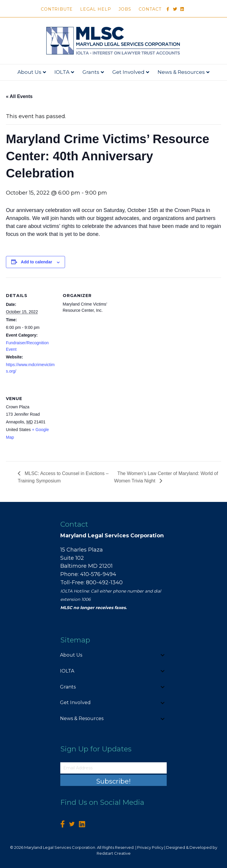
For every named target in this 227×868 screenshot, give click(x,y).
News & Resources (181, 72)
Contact (150, 9)
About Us (29, 72)
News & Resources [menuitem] (82, 718)
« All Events (19, 96)
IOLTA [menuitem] (67, 671)
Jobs (125, 9)
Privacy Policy (150, 847)
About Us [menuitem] (71, 655)
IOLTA (62, 72)
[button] (163, 655)
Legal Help (96, 9)
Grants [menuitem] (68, 687)
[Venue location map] (94, 421)
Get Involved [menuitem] (75, 703)
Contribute (57, 9)
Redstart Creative (114, 853)
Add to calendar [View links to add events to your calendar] (37, 262)
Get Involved (128, 72)
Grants (91, 72)
